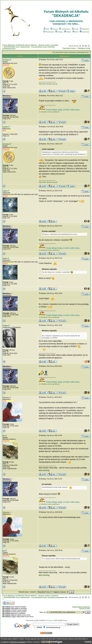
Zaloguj (59, 32)
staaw (5, 326)
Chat (75, 32)
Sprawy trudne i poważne (48, 45)
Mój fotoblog (44, 470)
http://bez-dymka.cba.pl (48, 84)
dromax (6, 60)
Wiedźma (7, 96)
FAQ (46, 29)
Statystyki (85, 29)
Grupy (75, 29)
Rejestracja (49, 32)
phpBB (36, 620)
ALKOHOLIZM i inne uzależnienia (17, 47)
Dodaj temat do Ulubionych (81, 607)
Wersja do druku (85, 608)
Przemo (50, 620)
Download (84, 32)
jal (4, 436)
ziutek (5, 127)
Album (68, 32)
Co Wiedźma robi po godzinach (49, 112)
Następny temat (84, 48)
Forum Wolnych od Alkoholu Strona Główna (20, 45)
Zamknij (88, 642)
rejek (5, 191)
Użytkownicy (65, 29)
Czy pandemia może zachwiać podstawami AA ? (71, 52)
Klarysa (6, 397)
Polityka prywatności (18, 642)
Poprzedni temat (69, 48)
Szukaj (54, 29)
